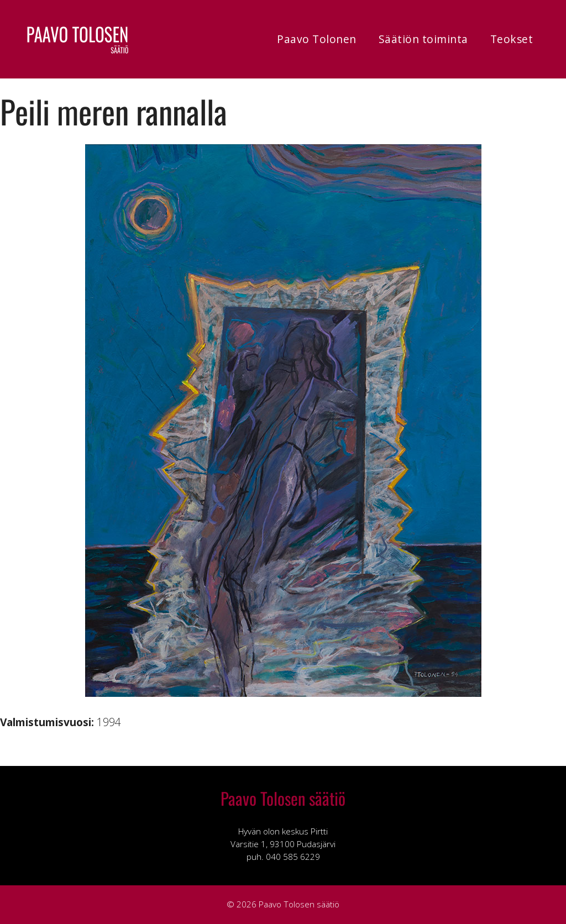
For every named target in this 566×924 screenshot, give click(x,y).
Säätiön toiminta (423, 39)
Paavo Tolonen (317, 39)
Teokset (512, 39)
